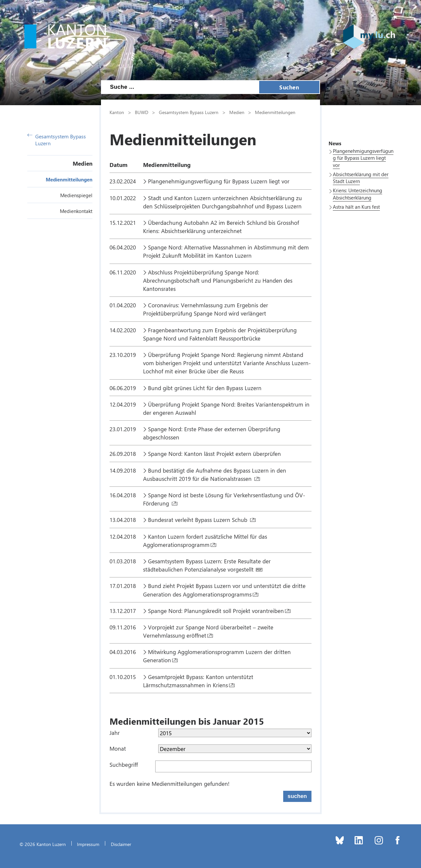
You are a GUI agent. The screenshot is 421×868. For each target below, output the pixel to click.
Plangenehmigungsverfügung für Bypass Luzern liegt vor (220, 181)
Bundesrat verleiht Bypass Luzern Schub (198, 520)
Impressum (88, 844)
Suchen (289, 87)
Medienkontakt (76, 211)
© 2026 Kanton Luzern (43, 844)
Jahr (115, 733)
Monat (118, 748)
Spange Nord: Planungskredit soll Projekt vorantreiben (216, 611)
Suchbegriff (124, 764)
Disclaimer (121, 844)
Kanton (117, 112)
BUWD (142, 112)
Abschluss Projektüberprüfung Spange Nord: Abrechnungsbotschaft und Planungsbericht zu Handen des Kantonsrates (218, 280)
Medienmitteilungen (69, 179)
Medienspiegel (76, 195)
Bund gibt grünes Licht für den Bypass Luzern (206, 388)
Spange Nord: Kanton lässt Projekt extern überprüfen (214, 454)
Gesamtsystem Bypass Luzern (57, 140)
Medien (83, 163)
